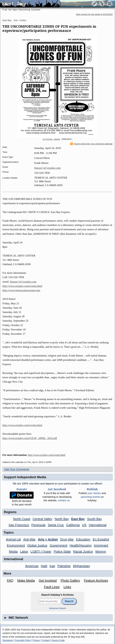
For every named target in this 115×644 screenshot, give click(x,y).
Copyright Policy (23, 640)
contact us (64, 500)
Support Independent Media (25, 477)
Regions (10, 512)
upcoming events (90, 497)
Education (83, 539)
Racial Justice (83, 552)
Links (67, 587)
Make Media (26, 580)
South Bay (94, 519)
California (73, 525)
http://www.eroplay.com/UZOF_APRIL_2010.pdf (30, 438)
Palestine (64, 566)
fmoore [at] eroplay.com (47, 168)
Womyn (101, 552)
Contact (46, 640)
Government (59, 545)
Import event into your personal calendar (91, 144)
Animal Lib (13, 539)
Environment (16, 545)
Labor (24, 552)
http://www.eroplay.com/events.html (22, 286)
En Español (101, 539)
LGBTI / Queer (41, 552)
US (84, 525)
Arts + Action (20, 20)
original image (51, 139)
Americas (32, 566)
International (98, 525)
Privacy (36, 640)
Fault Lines (52, 587)
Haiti (44, 566)
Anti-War (29, 539)
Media (13, 552)
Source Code (58, 640)
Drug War (67, 539)
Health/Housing (81, 545)
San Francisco (19, 525)
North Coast (22, 519)
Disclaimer (8, 640)
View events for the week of (94, 14)
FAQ (10, 580)
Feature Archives (96, 580)
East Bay (7, 20)
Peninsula (38, 525)
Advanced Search (57, 608)
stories (94, 493)
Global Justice (37, 545)
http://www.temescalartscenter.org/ (21, 290)
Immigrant (101, 545)
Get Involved (48, 580)
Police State (62, 552)
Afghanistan (81, 566)
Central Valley (42, 519)
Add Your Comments (17, 469)
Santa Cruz (56, 525)
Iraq (52, 566)
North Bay (62, 519)
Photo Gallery (70, 580)
